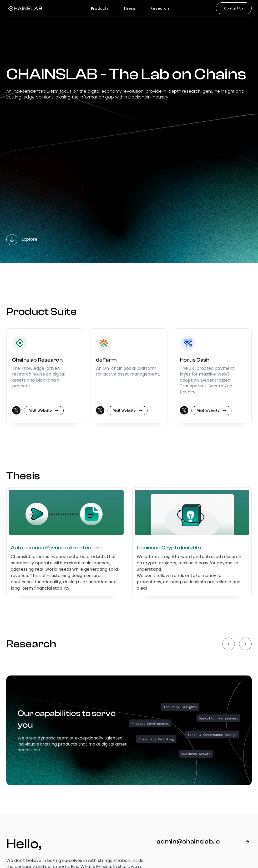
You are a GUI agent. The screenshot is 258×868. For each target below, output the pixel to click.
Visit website (44, 411)
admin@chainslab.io (204, 842)
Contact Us (234, 8)
